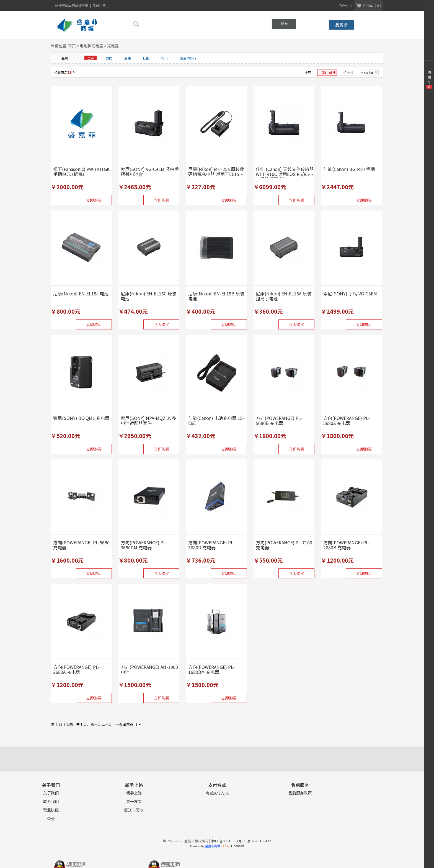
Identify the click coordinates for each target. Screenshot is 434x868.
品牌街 (341, 25)
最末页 (128, 724)
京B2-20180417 (259, 841)
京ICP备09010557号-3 (228, 841)
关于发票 (134, 801)
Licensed (237, 846)
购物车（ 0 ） (373, 5)
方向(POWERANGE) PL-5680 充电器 (81, 545)
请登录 (84, 5)
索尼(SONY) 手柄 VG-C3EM (350, 293)
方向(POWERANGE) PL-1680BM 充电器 (211, 669)
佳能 (146, 58)
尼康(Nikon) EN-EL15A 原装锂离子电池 (284, 296)
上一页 (107, 724)
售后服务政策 (300, 793)
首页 (72, 46)
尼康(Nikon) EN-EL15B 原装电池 (216, 296)
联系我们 (51, 801)
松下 (165, 58)
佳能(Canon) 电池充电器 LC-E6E (216, 420)
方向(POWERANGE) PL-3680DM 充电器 (144, 545)
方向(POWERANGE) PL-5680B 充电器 (279, 420)
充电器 (113, 46)
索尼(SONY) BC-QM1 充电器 (81, 418)
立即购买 (94, 200)
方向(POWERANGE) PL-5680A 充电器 (347, 420)
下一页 (117, 724)
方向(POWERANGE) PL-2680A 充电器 (76, 669)
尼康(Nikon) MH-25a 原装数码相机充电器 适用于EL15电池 (216, 174)
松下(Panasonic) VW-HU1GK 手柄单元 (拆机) (81, 171)
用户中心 (345, 5)
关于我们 (51, 793)
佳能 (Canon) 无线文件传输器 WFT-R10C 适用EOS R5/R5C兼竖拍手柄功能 (285, 174)
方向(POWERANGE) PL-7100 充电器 (284, 545)
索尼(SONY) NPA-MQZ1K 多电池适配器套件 (148, 420)
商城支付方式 (217, 793)
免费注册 (99, 5)
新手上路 (134, 793)
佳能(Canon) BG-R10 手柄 (349, 169)
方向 (109, 58)
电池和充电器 (91, 46)
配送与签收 (134, 810)
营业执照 (51, 810)
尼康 (128, 58)
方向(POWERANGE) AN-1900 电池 (149, 669)
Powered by (209, 846)
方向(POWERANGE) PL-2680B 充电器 (347, 545)
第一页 (96, 724)
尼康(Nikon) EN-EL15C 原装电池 (149, 296)
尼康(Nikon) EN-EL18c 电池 (81, 293)
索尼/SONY (188, 58)
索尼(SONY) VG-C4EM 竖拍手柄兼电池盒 (150, 171)
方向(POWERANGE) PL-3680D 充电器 (211, 545)
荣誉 (51, 819)
